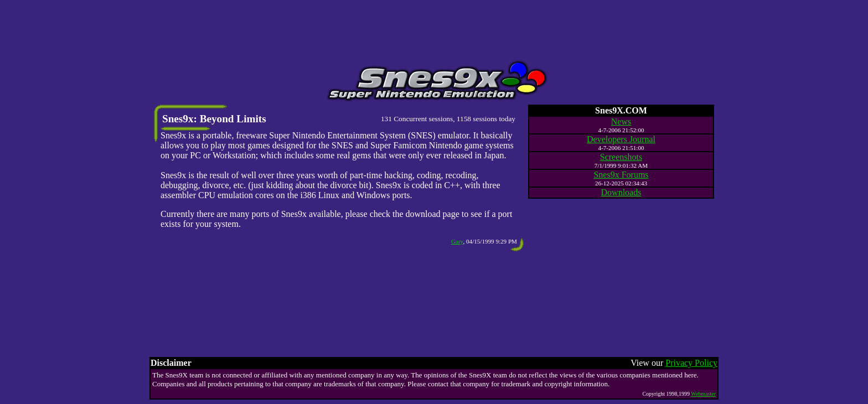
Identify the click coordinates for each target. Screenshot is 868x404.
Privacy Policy (691, 363)
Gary (457, 241)
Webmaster (703, 394)
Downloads (621, 192)
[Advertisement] (434, 29)
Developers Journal (621, 139)
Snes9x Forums (621, 175)
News (621, 121)
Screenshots (621, 157)
